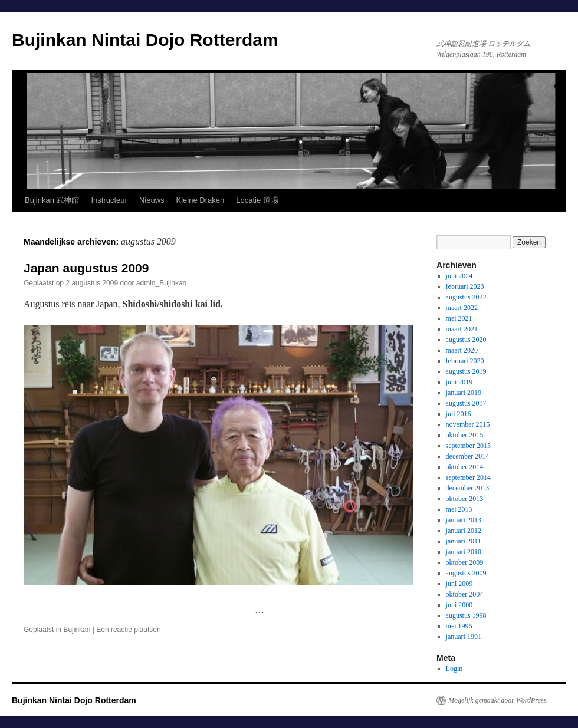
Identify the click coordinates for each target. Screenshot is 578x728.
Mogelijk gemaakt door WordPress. (498, 700)
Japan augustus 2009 (86, 268)
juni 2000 (459, 605)
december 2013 (468, 488)
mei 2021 (459, 318)
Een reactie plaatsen (128, 630)
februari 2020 (465, 361)
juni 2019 (459, 382)
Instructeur (109, 200)
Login (454, 668)
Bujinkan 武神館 (52, 200)
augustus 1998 (466, 615)
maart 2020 (462, 350)
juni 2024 (459, 276)
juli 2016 (459, 414)
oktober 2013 (465, 499)
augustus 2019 (466, 371)
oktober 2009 (465, 562)
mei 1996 (459, 626)
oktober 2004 (465, 594)
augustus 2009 (466, 573)
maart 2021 (462, 329)
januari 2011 (464, 541)
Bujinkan (77, 630)
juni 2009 (459, 584)
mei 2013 (459, 509)
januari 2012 (464, 531)
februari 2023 (465, 286)
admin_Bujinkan (161, 283)
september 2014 (468, 477)
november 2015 (468, 424)
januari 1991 (464, 637)
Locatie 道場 (257, 200)
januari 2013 (464, 520)
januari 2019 (464, 393)
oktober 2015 (465, 435)
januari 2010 (464, 552)
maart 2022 (462, 308)
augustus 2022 (466, 297)
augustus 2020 (466, 340)
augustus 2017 (466, 403)
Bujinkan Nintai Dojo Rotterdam (145, 40)
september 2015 (468, 446)
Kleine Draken (201, 200)
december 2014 (468, 456)
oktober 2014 (465, 467)
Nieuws (152, 200)
